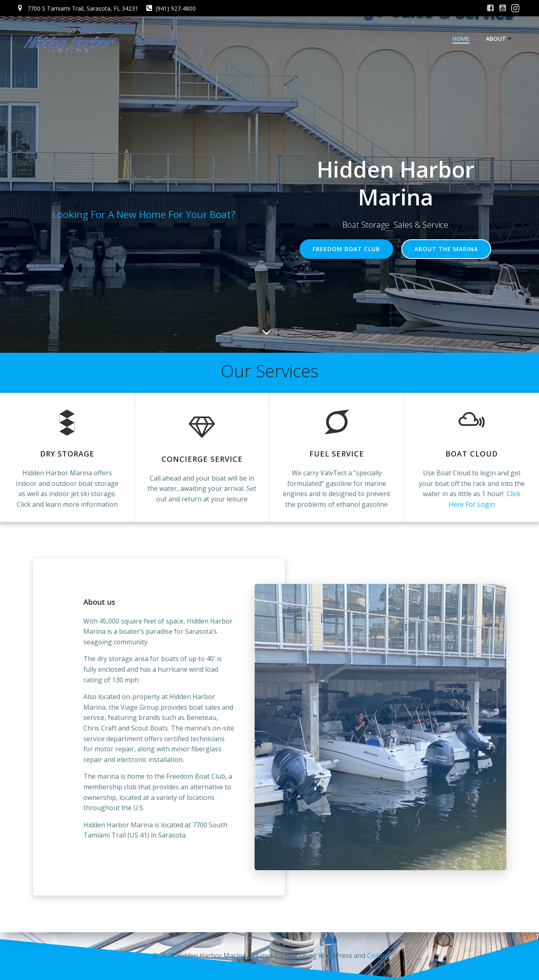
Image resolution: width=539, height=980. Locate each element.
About (500, 39)
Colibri (377, 955)
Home (461, 39)
